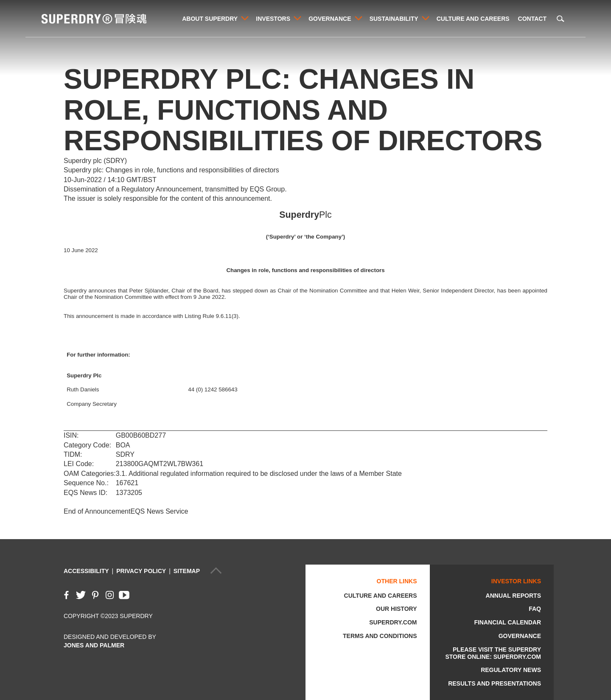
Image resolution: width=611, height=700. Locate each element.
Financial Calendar (507, 622)
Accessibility (86, 571)
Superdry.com (393, 622)
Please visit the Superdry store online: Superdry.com (493, 653)
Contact (532, 19)
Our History (396, 609)
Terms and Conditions (380, 636)
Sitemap (187, 571)
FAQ (535, 609)
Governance (330, 19)
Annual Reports (513, 596)
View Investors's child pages (298, 18)
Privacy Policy (141, 571)
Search (561, 18)
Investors (273, 19)
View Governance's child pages (359, 18)
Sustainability (394, 19)
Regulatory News (511, 670)
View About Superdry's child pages (245, 18)
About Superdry (209, 19)
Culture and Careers (473, 19)
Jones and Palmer (94, 645)
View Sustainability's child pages (426, 18)
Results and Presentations (495, 683)
